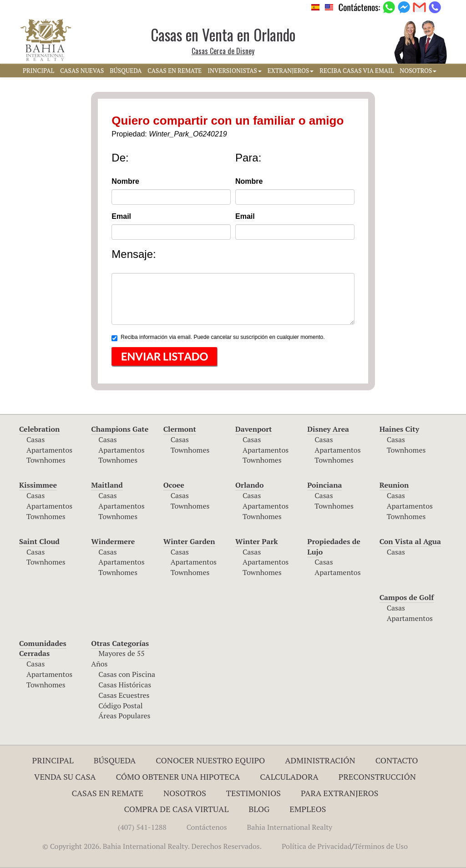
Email (121, 216)
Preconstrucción (377, 777)
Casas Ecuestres (124, 695)
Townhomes (46, 460)
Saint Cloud (39, 541)
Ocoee (174, 485)
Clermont (180, 429)
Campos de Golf (407, 597)
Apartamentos (49, 450)
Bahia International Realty (290, 827)
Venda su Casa (65, 777)
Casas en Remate (108, 793)
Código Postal (120, 706)
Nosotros (185, 793)
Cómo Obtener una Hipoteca (178, 777)
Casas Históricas (125, 685)
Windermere (113, 541)
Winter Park (257, 541)
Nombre (125, 181)
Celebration (39, 429)
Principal (53, 760)
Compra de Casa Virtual (177, 809)
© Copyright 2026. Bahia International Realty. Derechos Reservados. (152, 846)
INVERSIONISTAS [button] (235, 71)
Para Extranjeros (340, 793)
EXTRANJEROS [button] (291, 71)
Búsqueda (115, 760)
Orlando (250, 485)
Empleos (308, 809)
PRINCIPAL (38, 71)
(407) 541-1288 (142, 827)
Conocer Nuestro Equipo (210, 760)
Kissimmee (38, 485)
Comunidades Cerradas (43, 648)
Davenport (254, 429)
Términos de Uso (381, 846)
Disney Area (328, 429)
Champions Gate (120, 429)
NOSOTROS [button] (418, 71)
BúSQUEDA (126, 71)
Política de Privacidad (317, 846)
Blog (259, 809)
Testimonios (253, 793)
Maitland (107, 485)
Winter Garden (189, 541)
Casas (35, 439)
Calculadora (289, 777)
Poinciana (324, 485)
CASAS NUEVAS (82, 71)
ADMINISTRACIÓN (320, 760)
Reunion (394, 485)
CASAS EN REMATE (175, 71)
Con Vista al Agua (410, 541)
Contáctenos (207, 827)
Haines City (399, 429)
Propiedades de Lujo (334, 547)
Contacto (397, 760)
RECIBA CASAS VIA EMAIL (357, 71)
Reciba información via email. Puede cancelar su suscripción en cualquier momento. (218, 338)
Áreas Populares (124, 716)
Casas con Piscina (127, 674)
